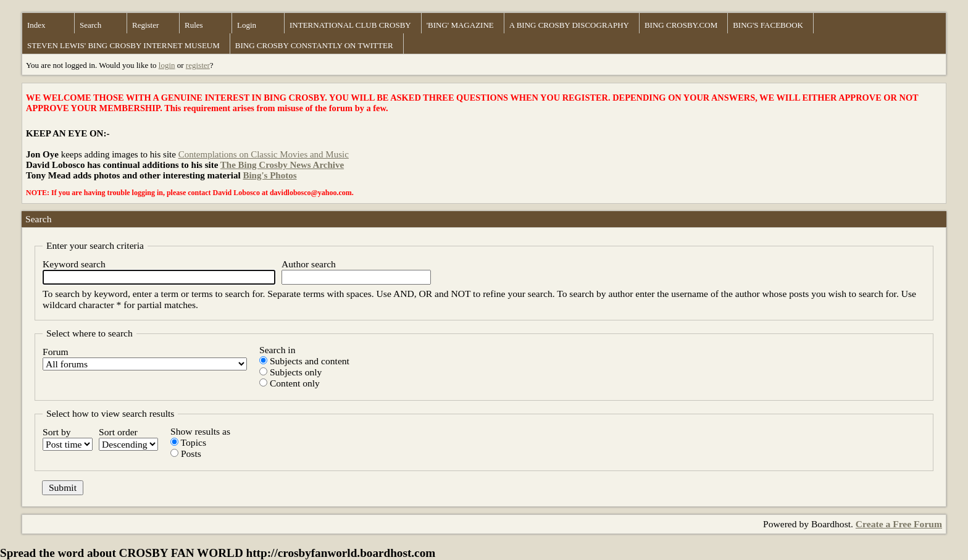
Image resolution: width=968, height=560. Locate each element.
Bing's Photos (269, 175)
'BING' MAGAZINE (460, 25)
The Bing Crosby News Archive (282, 165)
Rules (194, 25)
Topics (188, 442)
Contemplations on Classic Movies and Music (264, 154)
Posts (186, 453)
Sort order (128, 439)
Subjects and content (304, 361)
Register (145, 25)
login (167, 65)
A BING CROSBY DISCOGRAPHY (569, 25)
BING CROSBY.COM (681, 25)
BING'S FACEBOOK (768, 25)
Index (36, 25)
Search (90, 25)
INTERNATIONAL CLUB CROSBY (350, 25)
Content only (290, 383)
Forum (145, 358)
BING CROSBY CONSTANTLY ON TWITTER (314, 45)
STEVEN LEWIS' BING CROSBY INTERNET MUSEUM (123, 45)
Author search (356, 272)
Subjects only (290, 372)
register (198, 65)
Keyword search (159, 272)
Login (247, 25)
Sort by (68, 439)
